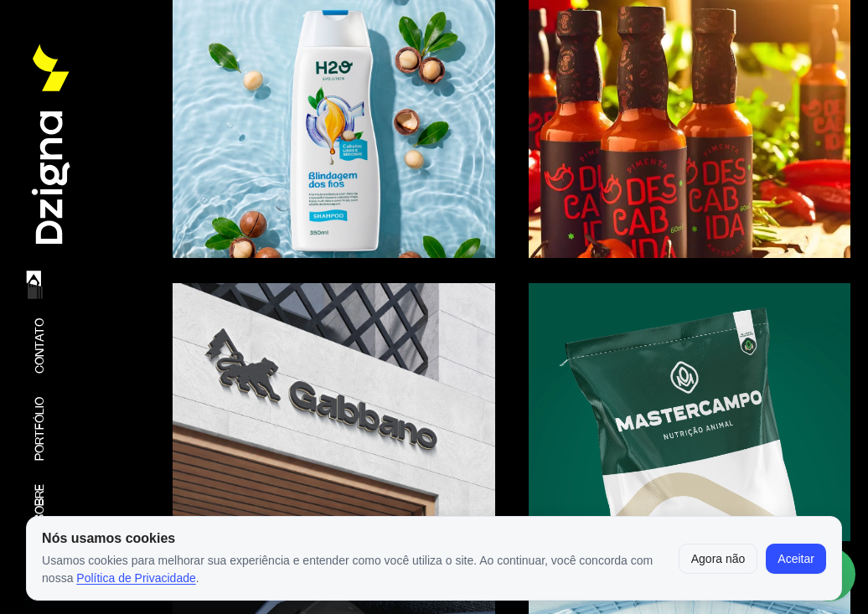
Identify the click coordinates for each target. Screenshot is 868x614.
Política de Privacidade (136, 578)
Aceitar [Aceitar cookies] (796, 559)
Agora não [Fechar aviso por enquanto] (718, 559)
